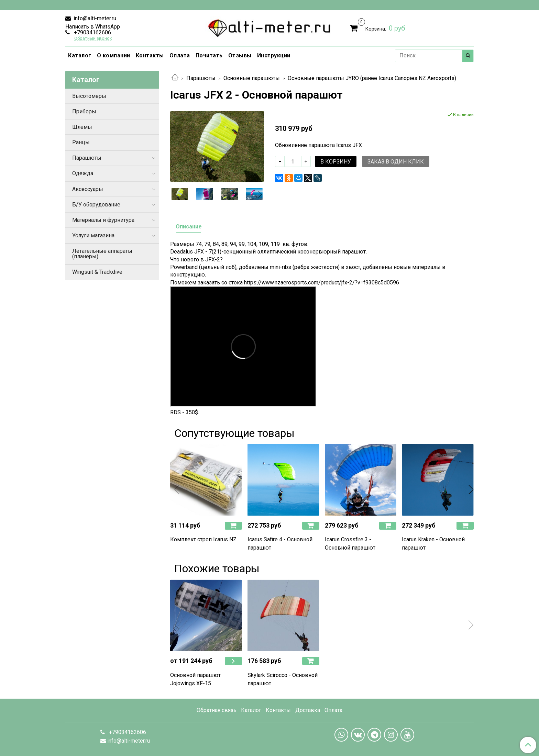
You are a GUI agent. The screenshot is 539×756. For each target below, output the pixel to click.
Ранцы (81, 142)
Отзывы (240, 55)
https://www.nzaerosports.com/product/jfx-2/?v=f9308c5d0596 (322, 283)
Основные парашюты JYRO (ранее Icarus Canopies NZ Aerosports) (372, 78)
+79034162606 (92, 32)
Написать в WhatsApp (93, 27)
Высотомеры (89, 96)
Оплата (180, 55)
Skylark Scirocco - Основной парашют (283, 679)
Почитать (209, 55)
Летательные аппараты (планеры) (102, 254)
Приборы (84, 111)
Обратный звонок (93, 39)
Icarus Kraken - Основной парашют (433, 544)
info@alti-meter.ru (94, 18)
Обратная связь (217, 710)
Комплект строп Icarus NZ (203, 539)
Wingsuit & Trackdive (97, 272)
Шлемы (82, 127)
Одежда (83, 173)
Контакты (150, 55)
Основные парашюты (252, 78)
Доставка (308, 710)
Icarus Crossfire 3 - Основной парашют (350, 544)
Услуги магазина (93, 235)
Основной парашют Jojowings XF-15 (195, 679)
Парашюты (201, 78)
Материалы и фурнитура (103, 220)
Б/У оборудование (96, 205)
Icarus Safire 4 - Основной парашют (280, 544)
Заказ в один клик (396, 162)
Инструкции (274, 55)
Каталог (80, 55)
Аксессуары (88, 189)
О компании (114, 55)
